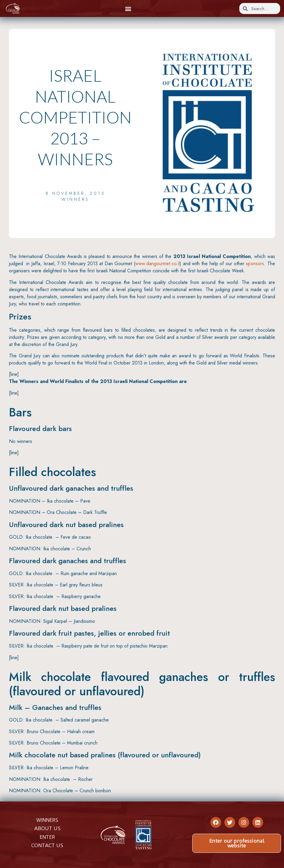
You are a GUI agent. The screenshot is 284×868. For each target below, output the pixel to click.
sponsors (255, 264)
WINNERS (47, 820)
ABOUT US (47, 828)
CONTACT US (47, 845)
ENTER (47, 837)
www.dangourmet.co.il (157, 264)
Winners (75, 199)
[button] (128, 9)
